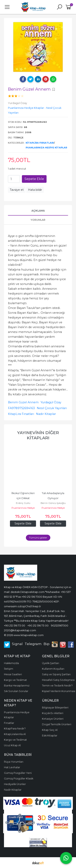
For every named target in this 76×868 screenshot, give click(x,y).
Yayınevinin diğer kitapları (38, 435)
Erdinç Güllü (23, 503)
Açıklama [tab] (38, 211)
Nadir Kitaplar (46, 414)
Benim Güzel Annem (23, 402)
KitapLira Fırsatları (40, 143)
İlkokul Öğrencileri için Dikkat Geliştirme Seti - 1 (23, 498)
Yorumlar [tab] (38, 220)
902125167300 (60, 625)
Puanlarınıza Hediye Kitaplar (46, 148)
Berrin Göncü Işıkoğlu (53, 503)
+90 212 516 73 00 (15, 625)
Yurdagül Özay (51, 402)
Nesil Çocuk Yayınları (52, 408)
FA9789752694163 (21, 408)
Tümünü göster (38, 538)
